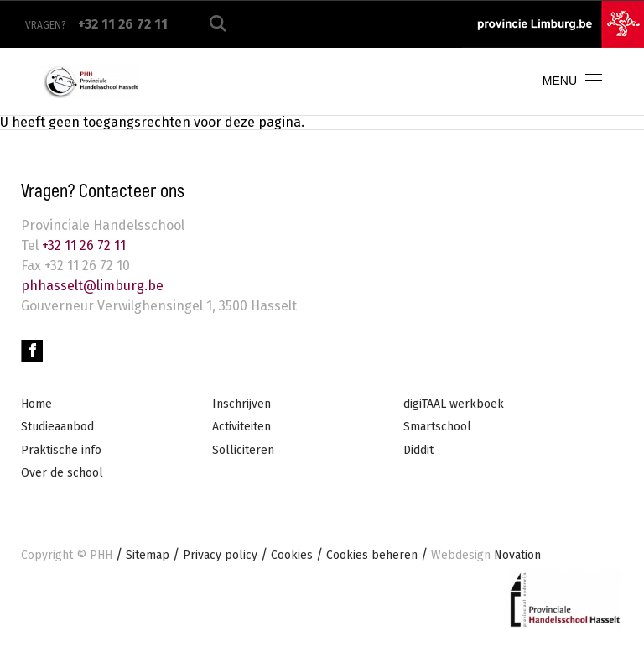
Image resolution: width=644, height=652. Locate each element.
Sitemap (148, 555)
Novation (486, 555)
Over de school (62, 473)
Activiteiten (241, 427)
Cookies (292, 555)
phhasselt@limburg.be (92, 286)
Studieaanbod (57, 427)
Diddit (418, 450)
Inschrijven (241, 404)
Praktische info (61, 450)
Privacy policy (220, 555)
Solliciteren (243, 450)
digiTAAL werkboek (454, 404)
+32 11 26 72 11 (82, 245)
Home (36, 404)
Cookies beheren (372, 555)
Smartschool (437, 427)
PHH (101, 555)
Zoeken (218, 24)
